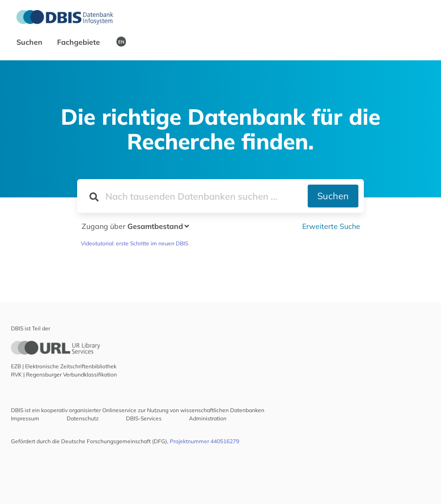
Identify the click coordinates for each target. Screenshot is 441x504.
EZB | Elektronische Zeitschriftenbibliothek (64, 366)
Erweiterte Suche (331, 226)
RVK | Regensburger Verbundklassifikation (64, 374)
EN (121, 42)
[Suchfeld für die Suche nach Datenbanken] (192, 196)
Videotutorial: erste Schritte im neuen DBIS (134, 243)
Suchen (30, 42)
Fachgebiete (79, 42)
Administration (208, 418)
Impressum (25, 418)
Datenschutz (83, 418)
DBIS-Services (144, 418)
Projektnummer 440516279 (205, 441)
